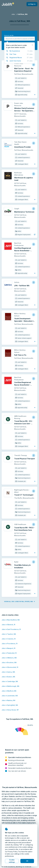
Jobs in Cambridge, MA (10, 681)
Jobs (13, 14)
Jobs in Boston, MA (8, 677)
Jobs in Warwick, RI (8, 625)
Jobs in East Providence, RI (11, 629)
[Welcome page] (8, 4)
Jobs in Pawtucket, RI (9, 653)
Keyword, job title (9, 35)
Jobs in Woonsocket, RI (10, 667)
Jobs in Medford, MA (9, 691)
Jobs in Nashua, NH (8, 700)
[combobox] (19, 39)
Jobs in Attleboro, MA (9, 658)
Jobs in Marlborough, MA (10, 686)
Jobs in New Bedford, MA (11, 620)
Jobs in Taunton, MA (9, 634)
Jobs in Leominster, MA (10, 696)
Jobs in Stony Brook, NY (10, 710)
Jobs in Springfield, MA (10, 705)
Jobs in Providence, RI (10, 644)
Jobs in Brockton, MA (9, 662)
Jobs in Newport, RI (8, 648)
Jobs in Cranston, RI (9, 639)
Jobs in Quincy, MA (8, 672)
